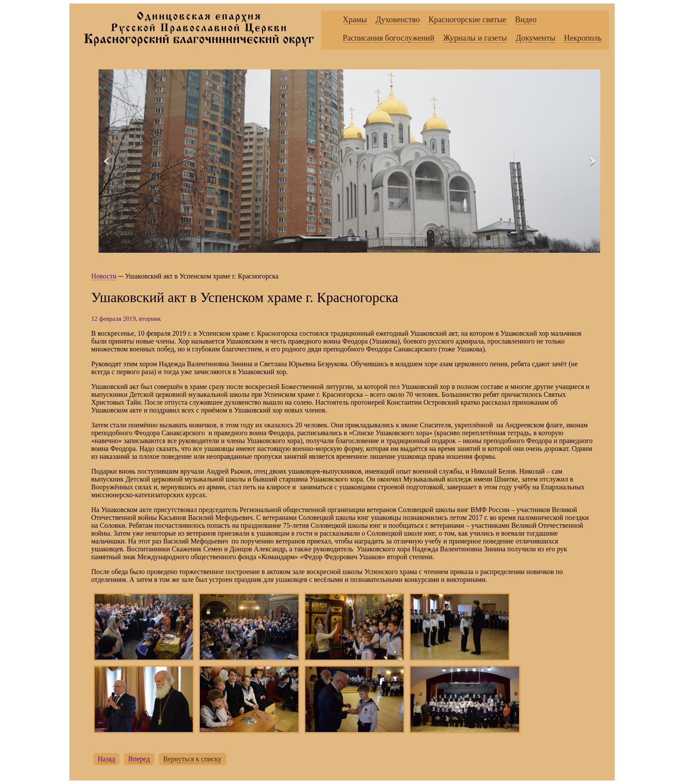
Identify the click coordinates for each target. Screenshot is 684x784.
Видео (526, 19)
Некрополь (583, 38)
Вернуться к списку (192, 759)
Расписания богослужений (389, 38)
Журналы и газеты (475, 38)
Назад (106, 759)
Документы (535, 38)
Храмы (355, 19)
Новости (104, 276)
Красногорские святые (467, 19)
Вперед (139, 759)
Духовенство (398, 19)
